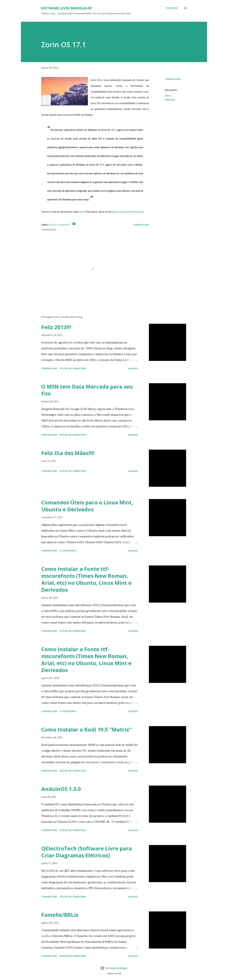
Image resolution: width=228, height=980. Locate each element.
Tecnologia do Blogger (114, 968)
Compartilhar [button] (173, 79)
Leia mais (133, 368)
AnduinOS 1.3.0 (61, 789)
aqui (82, 212)
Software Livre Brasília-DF (66, 8)
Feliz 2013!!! (56, 327)
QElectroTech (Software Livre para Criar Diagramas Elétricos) (87, 852)
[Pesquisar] (172, 8)
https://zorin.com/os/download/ (128, 212)
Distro (168, 96)
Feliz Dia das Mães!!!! (68, 453)
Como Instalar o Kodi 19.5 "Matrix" (87, 730)
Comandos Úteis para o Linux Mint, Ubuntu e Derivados (87, 506)
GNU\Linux (170, 100)
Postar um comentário (73, 368)
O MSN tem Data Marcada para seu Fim (87, 390)
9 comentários (68, 551)
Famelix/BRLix (60, 915)
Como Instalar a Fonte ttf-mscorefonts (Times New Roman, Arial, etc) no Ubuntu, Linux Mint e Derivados (86, 579)
